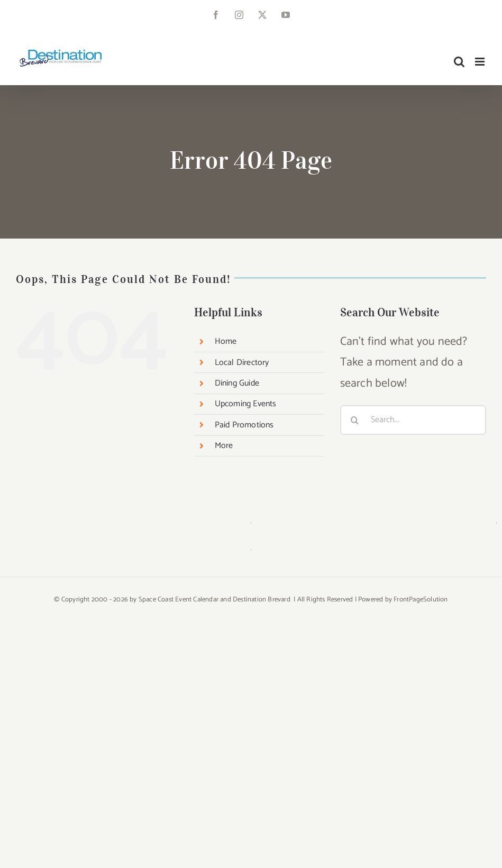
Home (226, 341)
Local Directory (242, 363)
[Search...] (413, 420)
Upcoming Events (246, 404)
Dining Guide (237, 383)
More (224, 446)
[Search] (355, 420)
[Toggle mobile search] (459, 62)
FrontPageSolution (421, 600)
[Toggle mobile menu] (481, 62)
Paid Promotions (244, 425)
